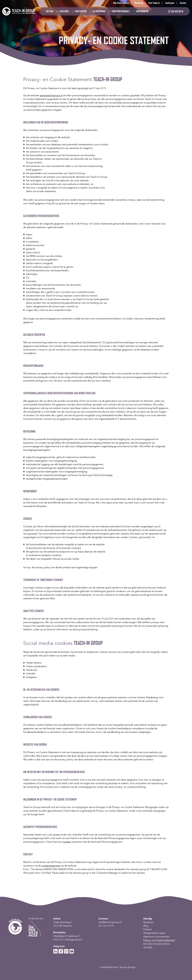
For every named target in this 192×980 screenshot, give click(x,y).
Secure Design (127, 967)
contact (67, 842)
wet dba (50, 11)
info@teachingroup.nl (110, 922)
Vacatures (64, 11)
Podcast (148, 929)
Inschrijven (170, 3)
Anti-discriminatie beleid (157, 944)
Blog (146, 926)
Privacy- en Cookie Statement (159, 940)
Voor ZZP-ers (81, 11)
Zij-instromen (99, 11)
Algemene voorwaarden (156, 937)
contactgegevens (51, 866)
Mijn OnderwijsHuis (121, 3)
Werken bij (139, 3)
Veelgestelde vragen (154, 933)
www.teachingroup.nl (51, 95)
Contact (183, 3)
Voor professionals (121, 11)
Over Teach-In (154, 3)
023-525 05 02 (176, 11)
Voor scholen (142, 11)
